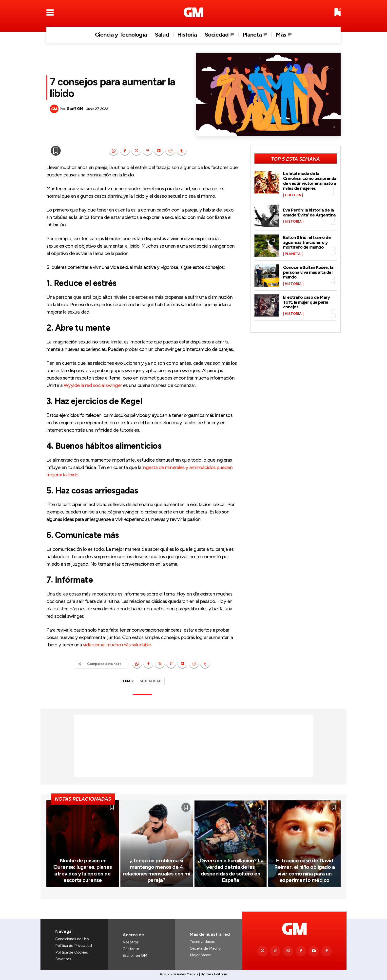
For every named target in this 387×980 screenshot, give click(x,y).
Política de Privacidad (74, 946)
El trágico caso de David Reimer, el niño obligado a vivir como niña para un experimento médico (304, 870)
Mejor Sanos (200, 955)
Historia (293, 222)
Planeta (293, 254)
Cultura (293, 195)
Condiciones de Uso (72, 939)
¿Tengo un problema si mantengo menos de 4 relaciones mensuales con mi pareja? (157, 870)
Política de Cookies (72, 952)
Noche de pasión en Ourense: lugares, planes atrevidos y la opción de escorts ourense (83, 870)
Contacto (131, 949)
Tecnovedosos (202, 942)
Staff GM (75, 109)
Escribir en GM (135, 956)
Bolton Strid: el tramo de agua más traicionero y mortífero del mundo (307, 242)
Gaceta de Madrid (205, 948)
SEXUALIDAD (151, 681)
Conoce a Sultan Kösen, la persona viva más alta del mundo (308, 272)
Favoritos (63, 959)
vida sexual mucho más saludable (117, 645)
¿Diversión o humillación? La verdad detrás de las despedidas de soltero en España (231, 870)
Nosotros (131, 942)
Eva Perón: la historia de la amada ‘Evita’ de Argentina (309, 213)
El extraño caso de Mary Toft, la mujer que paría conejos (307, 302)
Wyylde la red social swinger (93, 385)
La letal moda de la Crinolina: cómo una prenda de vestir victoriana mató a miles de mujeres (310, 181)
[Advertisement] (193, 746)
